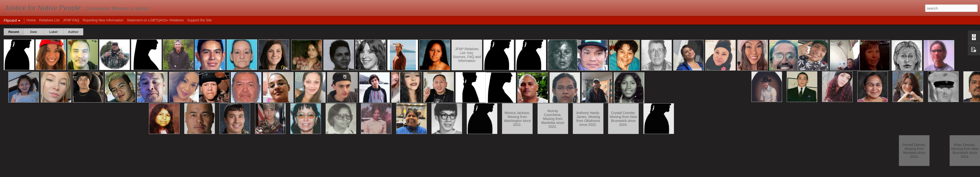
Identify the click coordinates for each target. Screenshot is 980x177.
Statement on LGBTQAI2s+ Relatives (155, 20)
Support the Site (199, 20)
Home (31, 20)
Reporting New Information (103, 20)
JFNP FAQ (71, 20)
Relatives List (49, 20)
